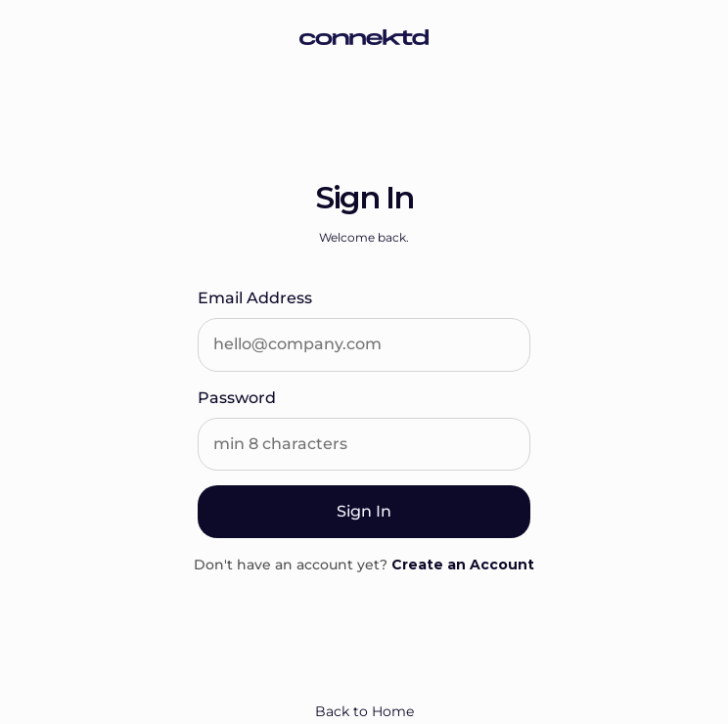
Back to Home (364, 711)
